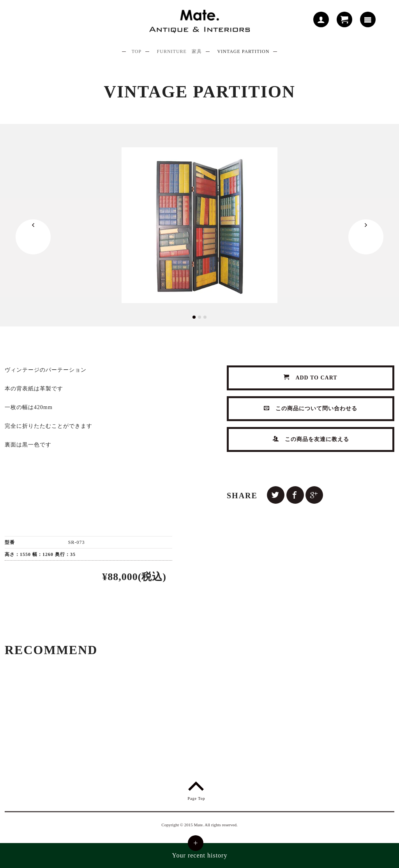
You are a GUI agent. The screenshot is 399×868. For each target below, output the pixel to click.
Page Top (196, 789)
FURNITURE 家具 (179, 51)
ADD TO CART (311, 378)
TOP (137, 51)
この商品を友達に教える (311, 439)
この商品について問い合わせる (311, 408)
